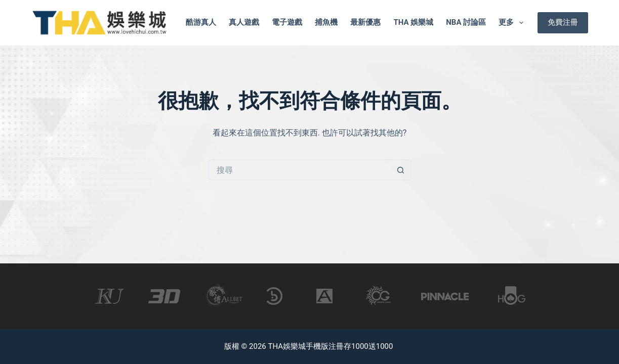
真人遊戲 (244, 22)
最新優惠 (365, 22)
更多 (513, 23)
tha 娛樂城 (413, 22)
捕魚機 (326, 22)
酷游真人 (201, 22)
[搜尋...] (300, 170)
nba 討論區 (466, 22)
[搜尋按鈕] (401, 170)
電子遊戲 (287, 22)
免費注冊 (563, 22)
